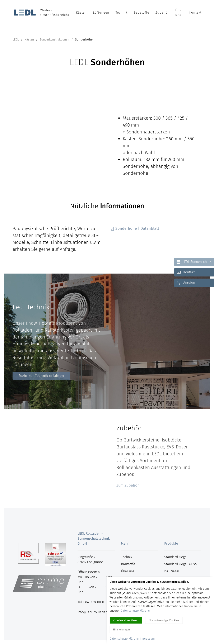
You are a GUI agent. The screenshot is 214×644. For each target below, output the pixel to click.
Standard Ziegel (176, 557)
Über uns (179, 13)
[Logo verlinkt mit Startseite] (25, 13)
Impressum (147, 639)
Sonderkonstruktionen (54, 40)
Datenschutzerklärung (135, 611)
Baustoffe (141, 13)
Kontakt (195, 13)
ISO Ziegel (172, 571)
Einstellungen (121, 629)
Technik (122, 13)
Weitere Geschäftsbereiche (55, 13)
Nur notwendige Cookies (164, 620)
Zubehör (162, 13)
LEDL (16, 40)
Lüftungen (101, 13)
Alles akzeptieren (128, 620)
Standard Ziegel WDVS (181, 564)
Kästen (81, 13)
